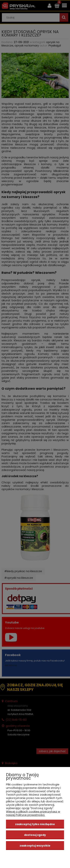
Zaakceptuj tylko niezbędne (35, 824)
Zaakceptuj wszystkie (35, 846)
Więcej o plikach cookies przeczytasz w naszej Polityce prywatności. (33, 813)
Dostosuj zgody (35, 835)
